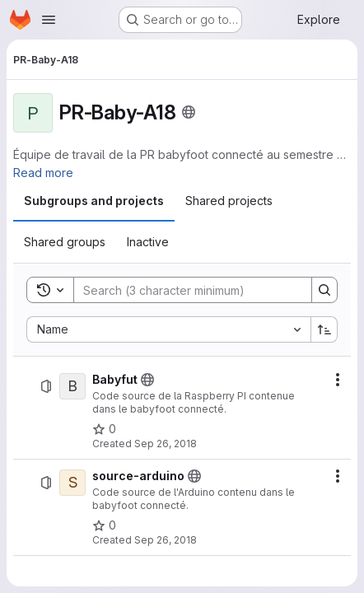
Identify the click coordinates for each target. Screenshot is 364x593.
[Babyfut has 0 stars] (104, 429)
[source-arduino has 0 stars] (104, 525)
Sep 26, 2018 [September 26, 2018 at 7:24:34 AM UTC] (166, 540)
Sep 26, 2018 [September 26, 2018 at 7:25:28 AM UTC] (166, 444)
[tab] (94, 201)
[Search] (184, 290)
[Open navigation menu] (49, 20)
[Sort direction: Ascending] (324, 329)
